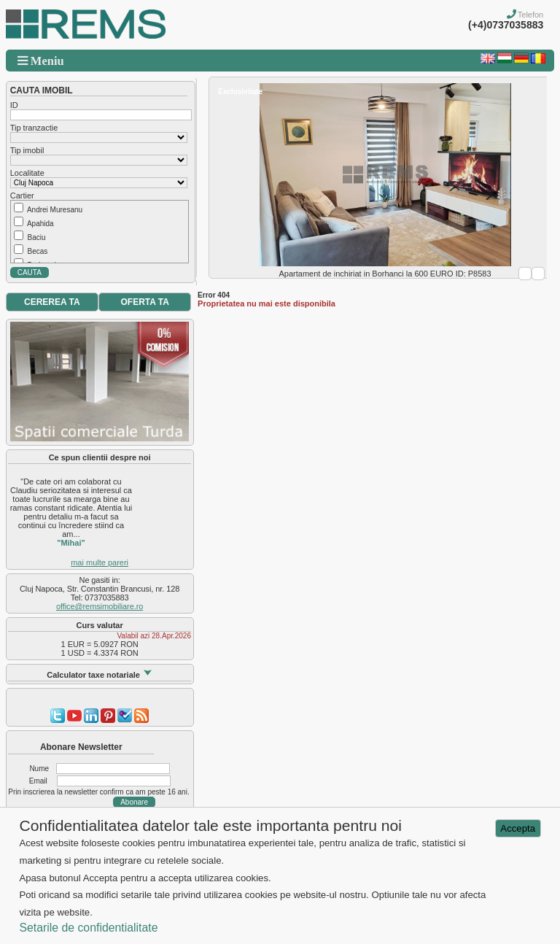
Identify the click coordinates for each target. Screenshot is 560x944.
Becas (37, 251)
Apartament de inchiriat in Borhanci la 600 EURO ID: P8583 (385, 274)
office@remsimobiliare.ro (100, 606)
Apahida (40, 224)
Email (38, 781)
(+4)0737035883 (506, 25)
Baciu (36, 237)
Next (538, 274)
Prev (525, 274)
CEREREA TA (52, 302)
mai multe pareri (100, 562)
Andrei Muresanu (55, 210)
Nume (39, 769)
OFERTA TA (145, 302)
